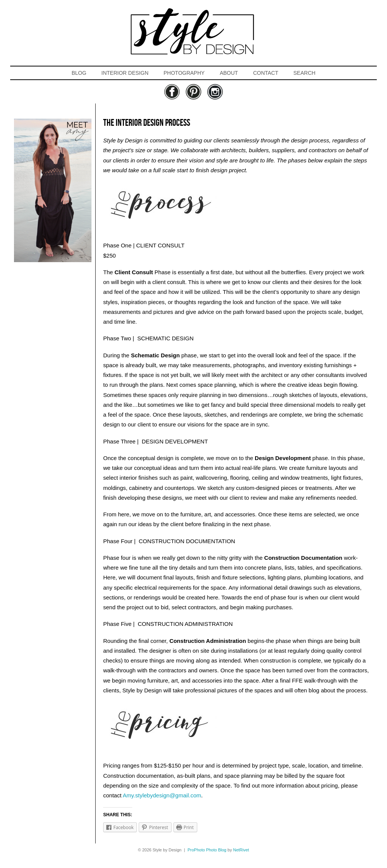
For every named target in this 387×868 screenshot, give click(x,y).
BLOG (79, 73)
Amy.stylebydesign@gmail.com (162, 795)
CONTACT (266, 73)
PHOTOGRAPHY (184, 73)
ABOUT (229, 73)
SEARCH (304, 73)
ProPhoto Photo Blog (207, 850)
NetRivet (241, 850)
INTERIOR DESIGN (125, 73)
